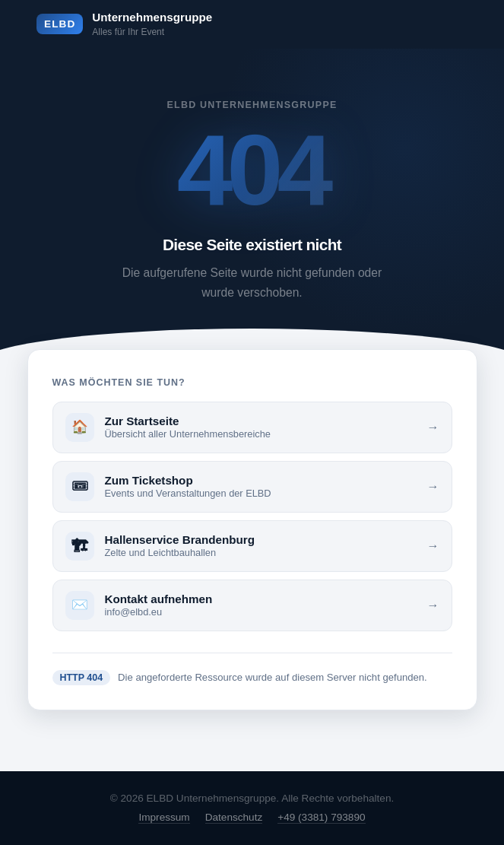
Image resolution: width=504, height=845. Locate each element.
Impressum (164, 817)
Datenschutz (234, 817)
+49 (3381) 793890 (321, 817)
